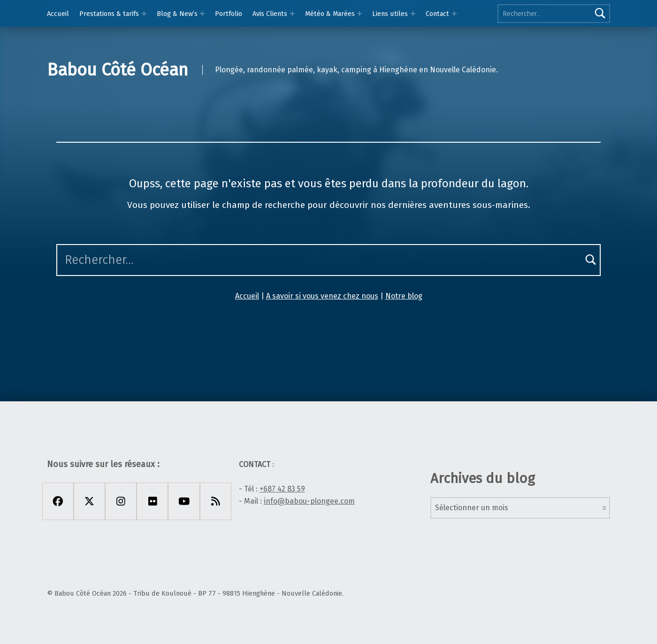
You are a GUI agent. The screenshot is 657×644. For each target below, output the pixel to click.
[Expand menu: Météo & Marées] (359, 14)
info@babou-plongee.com (309, 501)
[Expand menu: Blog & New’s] (202, 14)
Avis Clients (270, 14)
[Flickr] (152, 501)
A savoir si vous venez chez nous (322, 296)
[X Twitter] (89, 501)
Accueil (58, 14)
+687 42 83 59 (282, 489)
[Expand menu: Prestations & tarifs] (144, 14)
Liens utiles (390, 14)
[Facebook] (58, 501)
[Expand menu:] (454, 14)
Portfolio (229, 14)
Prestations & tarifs (109, 14)
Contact (437, 14)
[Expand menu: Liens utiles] (413, 14)
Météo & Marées (330, 14)
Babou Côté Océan (118, 70)
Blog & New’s (177, 14)
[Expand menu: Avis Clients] (292, 14)
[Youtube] (184, 501)
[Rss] (216, 501)
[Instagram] (121, 501)
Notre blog (404, 296)
